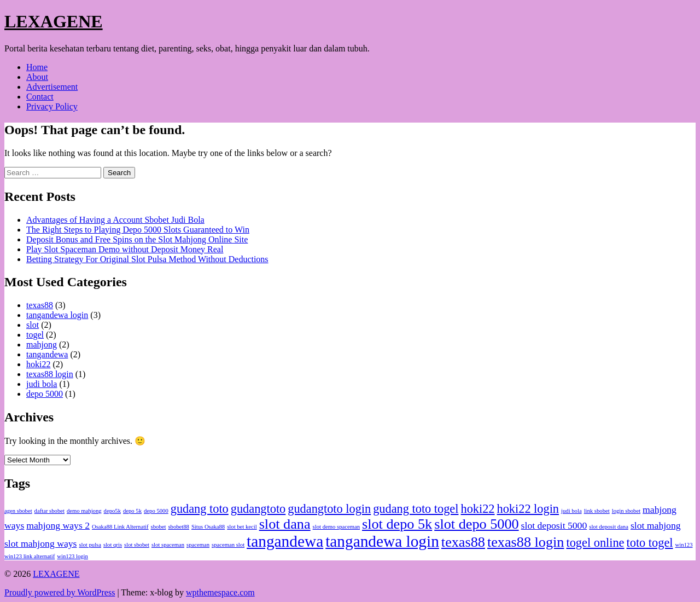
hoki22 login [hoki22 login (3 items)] (528, 509)
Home (37, 67)
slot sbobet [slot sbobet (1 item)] (137, 545)
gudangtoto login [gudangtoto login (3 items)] (329, 509)
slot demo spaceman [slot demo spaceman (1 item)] (336, 527)
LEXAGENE (54, 21)
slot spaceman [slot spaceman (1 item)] (168, 545)
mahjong (42, 345)
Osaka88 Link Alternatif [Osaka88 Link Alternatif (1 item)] (120, 527)
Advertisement (52, 87)
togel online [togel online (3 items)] (595, 543)
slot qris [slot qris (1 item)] (113, 545)
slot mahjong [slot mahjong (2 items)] (656, 525)
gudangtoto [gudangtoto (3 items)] (258, 509)
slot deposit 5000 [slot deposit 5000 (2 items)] (554, 525)
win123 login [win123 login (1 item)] (72, 556)
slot (33, 325)
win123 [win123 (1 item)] (684, 545)
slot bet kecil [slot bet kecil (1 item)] (242, 527)
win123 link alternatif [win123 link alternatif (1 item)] (30, 556)
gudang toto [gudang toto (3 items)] (200, 509)
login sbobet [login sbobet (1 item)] (626, 511)
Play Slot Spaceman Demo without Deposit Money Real (125, 249)
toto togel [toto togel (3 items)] (650, 543)
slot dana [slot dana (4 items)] (285, 524)
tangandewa (47, 354)
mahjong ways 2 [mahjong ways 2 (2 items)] (58, 525)
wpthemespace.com (220, 592)
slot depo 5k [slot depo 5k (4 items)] (397, 524)
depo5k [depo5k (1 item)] (112, 511)
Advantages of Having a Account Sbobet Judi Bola (115, 220)
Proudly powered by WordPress (60, 592)
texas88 (40, 305)
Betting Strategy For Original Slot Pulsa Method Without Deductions (147, 259)
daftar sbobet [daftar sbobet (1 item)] (49, 511)
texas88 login (50, 374)
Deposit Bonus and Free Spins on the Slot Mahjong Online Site (137, 239)
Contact (40, 97)
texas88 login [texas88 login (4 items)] (526, 542)
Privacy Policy (52, 106)
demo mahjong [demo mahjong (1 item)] (84, 511)
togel (35, 335)
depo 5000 (45, 394)
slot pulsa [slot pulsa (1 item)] (90, 545)
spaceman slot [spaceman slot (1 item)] (228, 545)
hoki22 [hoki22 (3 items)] (477, 509)
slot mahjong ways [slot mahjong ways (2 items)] (40, 543)
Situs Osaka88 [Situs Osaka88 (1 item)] (208, 527)
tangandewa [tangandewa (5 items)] (285, 541)
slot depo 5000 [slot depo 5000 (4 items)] (476, 524)
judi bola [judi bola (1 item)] (571, 511)
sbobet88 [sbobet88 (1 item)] (178, 527)
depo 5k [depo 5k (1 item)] (132, 511)
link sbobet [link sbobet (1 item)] (597, 511)
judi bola (42, 384)
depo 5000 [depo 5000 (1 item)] (156, 511)
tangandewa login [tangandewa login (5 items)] (382, 541)
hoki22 (38, 364)
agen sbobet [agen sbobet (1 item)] (18, 511)
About (37, 77)
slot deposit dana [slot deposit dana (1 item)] (609, 527)
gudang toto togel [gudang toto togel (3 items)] (416, 509)
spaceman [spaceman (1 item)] (198, 545)
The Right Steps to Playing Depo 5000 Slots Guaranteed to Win (138, 230)
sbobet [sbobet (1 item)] (159, 527)
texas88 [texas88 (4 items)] (463, 542)
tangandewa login (57, 315)
